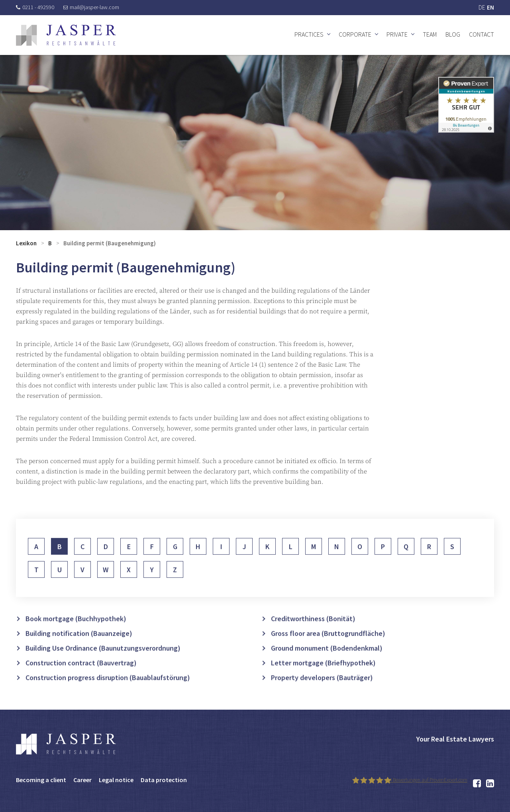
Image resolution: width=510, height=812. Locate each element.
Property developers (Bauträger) (322, 688)
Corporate (355, 34)
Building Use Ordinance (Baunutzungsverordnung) (103, 659)
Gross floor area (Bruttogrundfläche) (328, 644)
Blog (453, 34)
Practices (309, 34)
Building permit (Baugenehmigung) (110, 243)
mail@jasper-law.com (91, 7)
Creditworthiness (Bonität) (313, 629)
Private (397, 34)
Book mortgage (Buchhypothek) (76, 629)
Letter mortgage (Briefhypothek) (323, 674)
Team (430, 34)
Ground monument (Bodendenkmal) (327, 659)
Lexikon (26, 243)
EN (490, 7)
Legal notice (116, 780)
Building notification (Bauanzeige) (79, 644)
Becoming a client (41, 780)
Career (82, 780)
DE (482, 7)
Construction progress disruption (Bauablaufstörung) (108, 688)
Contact (482, 34)
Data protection (164, 780)
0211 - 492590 (35, 7)
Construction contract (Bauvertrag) (81, 674)
